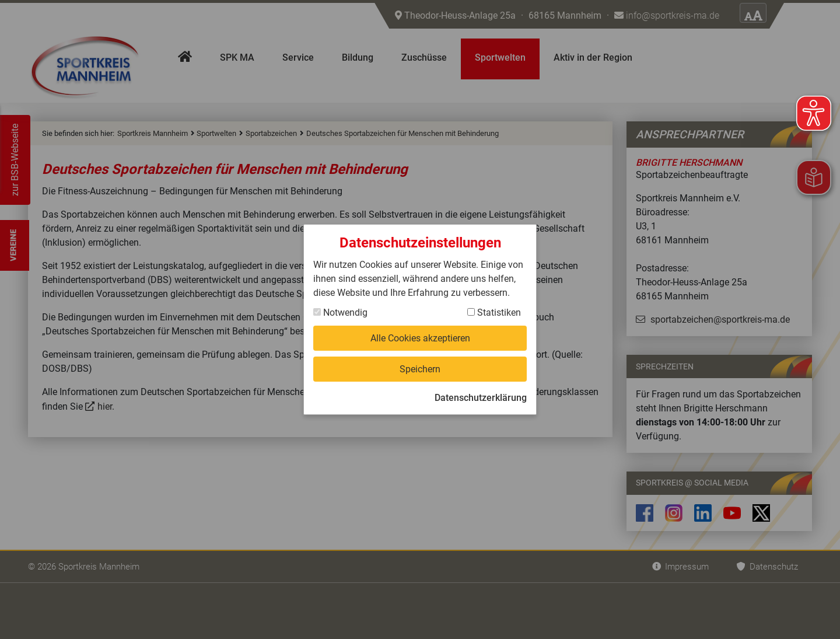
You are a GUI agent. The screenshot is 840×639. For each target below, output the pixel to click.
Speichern (420, 369)
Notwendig (340, 312)
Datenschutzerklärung (481, 398)
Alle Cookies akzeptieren (420, 338)
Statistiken (494, 312)
